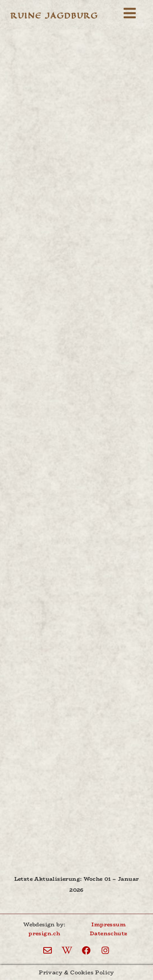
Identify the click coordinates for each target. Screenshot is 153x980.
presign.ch (44, 933)
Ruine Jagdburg (54, 16)
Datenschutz (109, 933)
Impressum (109, 924)
